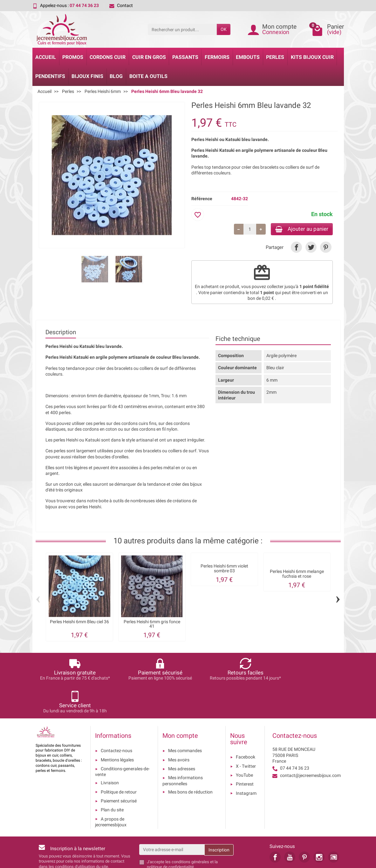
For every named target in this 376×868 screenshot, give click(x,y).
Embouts (248, 57)
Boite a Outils (148, 76)
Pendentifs (50, 76)
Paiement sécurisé (119, 769)
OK (224, 29)
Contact (121, 5)
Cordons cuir (108, 57)
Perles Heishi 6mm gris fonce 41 (152, 625)
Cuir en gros (149, 57)
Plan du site (112, 778)
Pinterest (245, 752)
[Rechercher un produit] (182, 29)
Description (61, 333)
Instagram (246, 761)
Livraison (110, 751)
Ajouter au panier (299, 229)
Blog (116, 76)
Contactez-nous (116, 719)
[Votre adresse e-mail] (172, 818)
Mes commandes (185, 719)
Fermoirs (217, 57)
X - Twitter (246, 734)
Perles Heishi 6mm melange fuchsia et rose (297, 575)
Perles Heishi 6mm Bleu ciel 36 (79, 623)
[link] (296, 248)
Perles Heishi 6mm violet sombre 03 (224, 569)
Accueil (46, 57)
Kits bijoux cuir (312, 57)
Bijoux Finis (87, 76)
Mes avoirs (179, 728)
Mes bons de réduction (190, 760)
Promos (73, 57)
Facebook (246, 725)
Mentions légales (117, 728)
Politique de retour (119, 760)
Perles (275, 57)
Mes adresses (182, 737)
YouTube (244, 743)
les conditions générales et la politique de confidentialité (182, 833)
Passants (185, 57)
